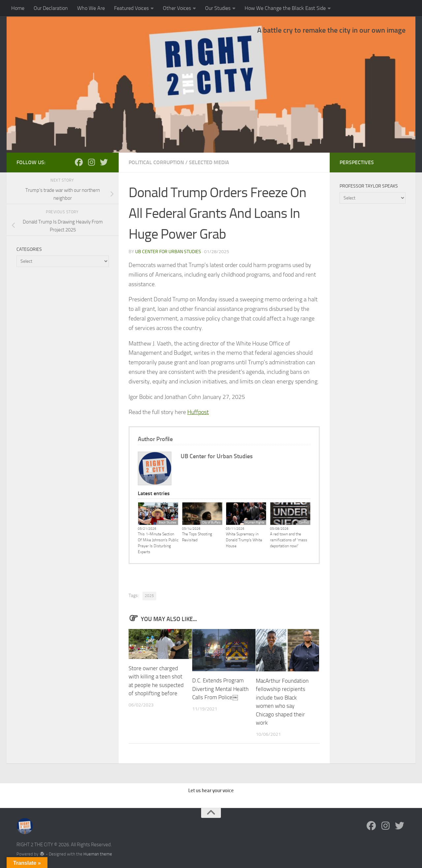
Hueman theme (98, 854)
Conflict (304, 523)
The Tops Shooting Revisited (197, 537)
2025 (149, 596)
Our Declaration (51, 8)
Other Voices (177, 8)
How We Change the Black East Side (285, 8)
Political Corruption (156, 162)
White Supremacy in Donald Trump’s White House (244, 540)
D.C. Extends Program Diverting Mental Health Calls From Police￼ (220, 689)
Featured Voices (131, 8)
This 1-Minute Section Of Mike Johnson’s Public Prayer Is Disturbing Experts (158, 543)
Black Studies (167, 523)
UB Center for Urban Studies (168, 252)
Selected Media (209, 162)
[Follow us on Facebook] (79, 162)
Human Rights (255, 523)
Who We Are (91, 8)
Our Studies (218, 8)
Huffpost (198, 412)
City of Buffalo (211, 523)
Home (18, 8)
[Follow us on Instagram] (91, 162)
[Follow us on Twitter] (104, 162)
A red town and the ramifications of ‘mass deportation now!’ (289, 540)
